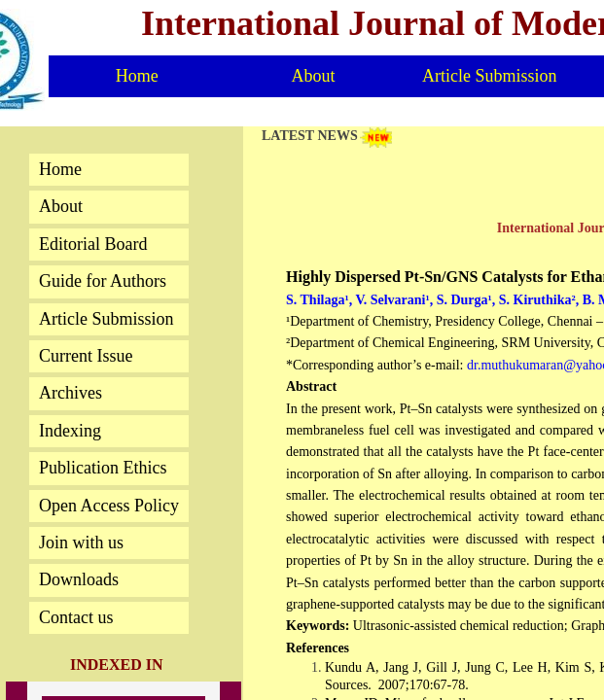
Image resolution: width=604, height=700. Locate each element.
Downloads (79, 579)
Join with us (81, 542)
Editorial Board (93, 244)
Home (137, 76)
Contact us (76, 617)
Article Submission (490, 76)
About (313, 76)
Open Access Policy (109, 506)
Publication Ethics (103, 468)
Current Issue (86, 356)
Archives (71, 393)
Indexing (70, 431)
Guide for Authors (103, 281)
